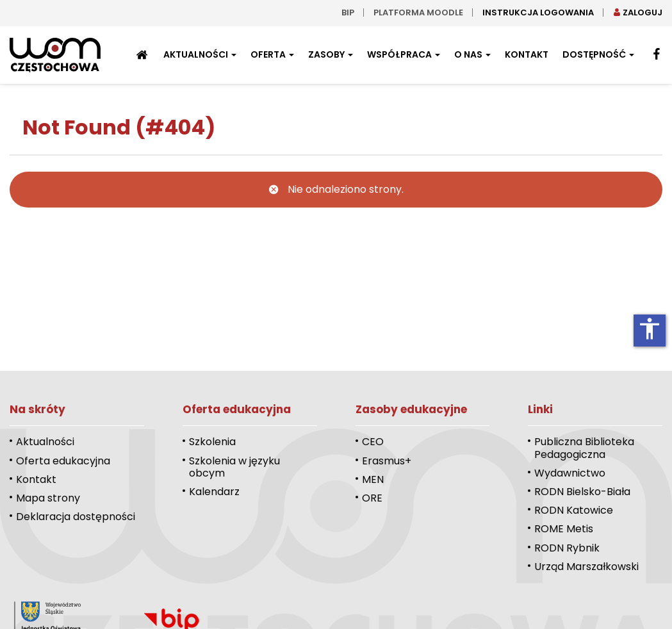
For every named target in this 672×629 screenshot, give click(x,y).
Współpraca (404, 54)
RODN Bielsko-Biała (582, 492)
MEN (373, 479)
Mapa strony (48, 498)
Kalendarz (214, 492)
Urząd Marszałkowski (586, 567)
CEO (373, 442)
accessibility (650, 329)
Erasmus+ (387, 461)
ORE (372, 498)
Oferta (272, 54)
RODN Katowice (574, 510)
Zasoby (331, 54)
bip (348, 12)
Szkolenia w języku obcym (234, 467)
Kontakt (527, 54)
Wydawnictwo (570, 473)
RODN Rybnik (567, 548)
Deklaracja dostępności (76, 517)
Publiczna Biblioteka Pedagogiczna (584, 448)
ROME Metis (564, 529)
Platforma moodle (418, 12)
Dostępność (598, 54)
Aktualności (200, 54)
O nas (472, 54)
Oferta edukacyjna (63, 461)
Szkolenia (212, 442)
